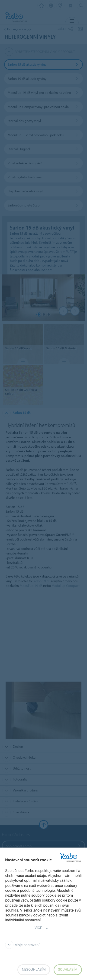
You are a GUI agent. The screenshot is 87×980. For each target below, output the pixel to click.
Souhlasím (68, 970)
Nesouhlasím (34, 970)
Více (42, 928)
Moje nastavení (22, 945)
